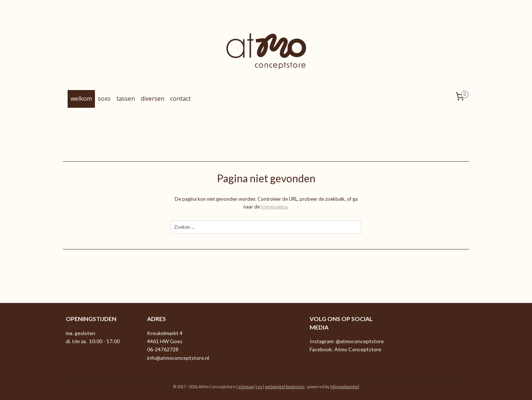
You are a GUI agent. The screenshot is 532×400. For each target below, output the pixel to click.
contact (180, 99)
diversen (153, 99)
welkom (81, 99)
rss (259, 387)
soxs (104, 99)
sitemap (246, 387)
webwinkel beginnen (285, 387)
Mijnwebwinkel (345, 387)
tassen (126, 99)
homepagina (274, 207)
